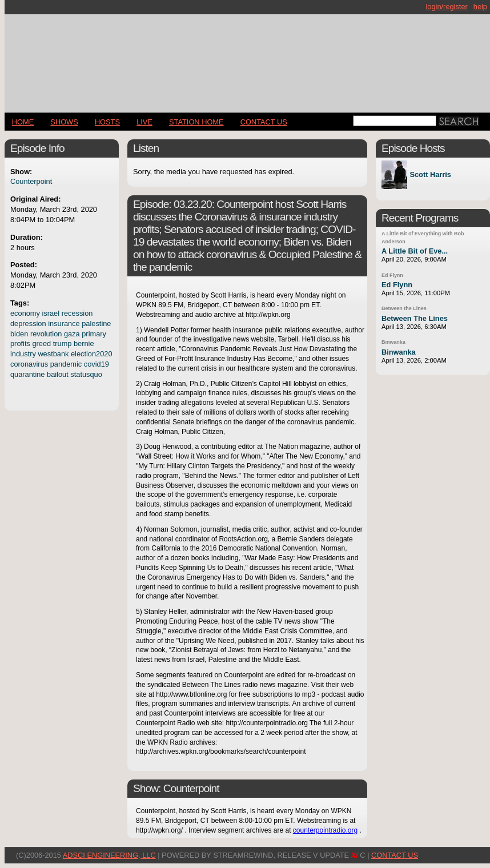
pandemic (66, 364)
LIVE (144, 122)
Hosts (107, 122)
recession (77, 313)
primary (94, 334)
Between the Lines (404, 308)
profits (20, 343)
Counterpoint (31, 181)
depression (28, 324)
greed (41, 343)
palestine (96, 324)
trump (63, 343)
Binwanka (393, 342)
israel (51, 313)
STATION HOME (196, 122)
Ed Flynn (392, 275)
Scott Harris (430, 175)
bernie (84, 343)
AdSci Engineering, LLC (109, 855)
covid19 (97, 364)
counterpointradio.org (325, 830)
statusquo (86, 374)
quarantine (27, 374)
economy (25, 313)
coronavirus (29, 364)
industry (23, 354)
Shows (64, 122)
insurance (64, 324)
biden (19, 334)
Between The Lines (415, 318)
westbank (53, 354)
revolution (46, 334)
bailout (58, 374)
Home (23, 122)
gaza (72, 334)
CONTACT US (264, 122)
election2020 (92, 354)
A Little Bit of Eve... (415, 251)
